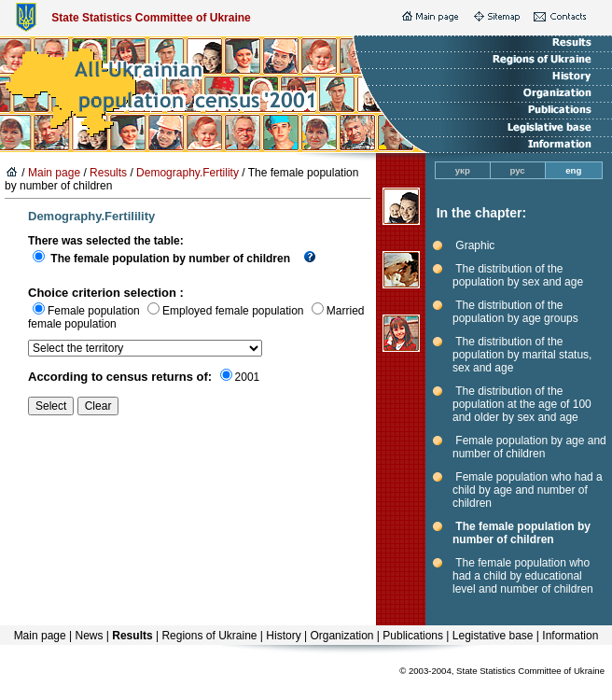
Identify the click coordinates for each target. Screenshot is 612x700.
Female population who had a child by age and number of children (528, 490)
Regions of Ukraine (209, 636)
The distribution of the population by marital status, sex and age (522, 355)
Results (108, 173)
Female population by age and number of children (529, 447)
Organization (341, 636)
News (89, 636)
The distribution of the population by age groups (515, 312)
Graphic (475, 245)
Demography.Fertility (188, 173)
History (283, 636)
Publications (413, 636)
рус (518, 170)
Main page (54, 173)
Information (570, 636)
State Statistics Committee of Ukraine (151, 18)
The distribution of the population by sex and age (518, 275)
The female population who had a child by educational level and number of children (523, 576)
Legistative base (493, 636)
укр (463, 170)
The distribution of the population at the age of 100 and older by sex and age (522, 404)
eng (573, 170)
